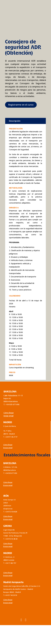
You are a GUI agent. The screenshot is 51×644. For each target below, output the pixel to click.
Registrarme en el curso (21, 105)
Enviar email (8, 416)
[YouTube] (26, 620)
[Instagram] (21, 620)
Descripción (15, 121)
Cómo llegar (9, 413)
